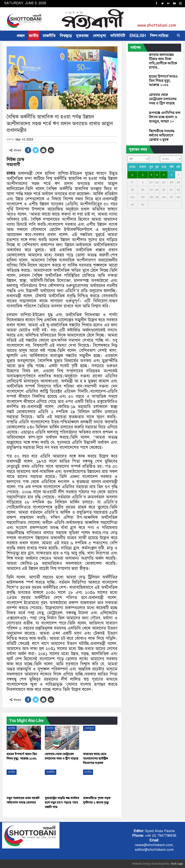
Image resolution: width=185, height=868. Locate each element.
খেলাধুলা (99, 36)
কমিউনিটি (118, 36)
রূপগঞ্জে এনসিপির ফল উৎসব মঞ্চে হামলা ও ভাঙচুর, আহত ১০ (165, 117)
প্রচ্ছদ (21, 36)
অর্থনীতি (51, 772)
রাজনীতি (49, 36)
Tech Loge (177, 864)
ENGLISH (138, 36)
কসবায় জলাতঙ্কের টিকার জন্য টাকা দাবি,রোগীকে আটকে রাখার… (163, 61)
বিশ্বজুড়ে (66, 36)
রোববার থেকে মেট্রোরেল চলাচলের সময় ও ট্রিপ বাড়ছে (163, 99)
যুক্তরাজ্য (82, 36)
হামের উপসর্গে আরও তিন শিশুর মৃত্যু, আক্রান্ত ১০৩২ (163, 81)
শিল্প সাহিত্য (159, 36)
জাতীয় (34, 36)
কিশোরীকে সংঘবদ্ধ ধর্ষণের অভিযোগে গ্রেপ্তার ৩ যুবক (162, 135)
